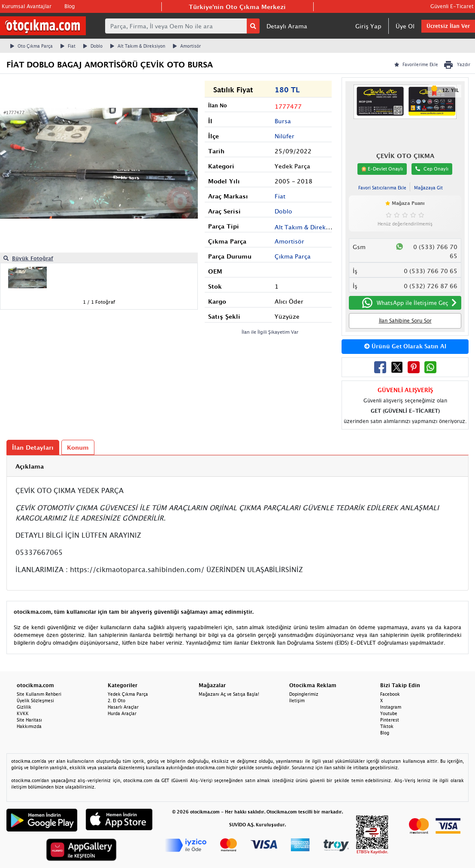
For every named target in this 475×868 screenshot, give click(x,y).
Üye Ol (405, 26)
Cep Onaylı (432, 169)
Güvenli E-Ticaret (452, 6)
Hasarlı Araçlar (123, 707)
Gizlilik (24, 707)
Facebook (390, 694)
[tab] (237, 466)
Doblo (93, 46)
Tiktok (387, 726)
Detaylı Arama (287, 26)
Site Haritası (29, 720)
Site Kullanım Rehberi (39, 694)
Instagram (391, 707)
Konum (78, 447)
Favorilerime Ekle (416, 64)
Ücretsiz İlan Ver (448, 26)
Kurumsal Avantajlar (27, 6)
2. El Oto (116, 700)
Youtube (389, 713)
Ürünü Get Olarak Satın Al (405, 346)
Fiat (68, 46)
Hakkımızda (29, 726)
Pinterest (390, 720)
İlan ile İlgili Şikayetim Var (270, 332)
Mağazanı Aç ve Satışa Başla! (229, 694)
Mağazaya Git (428, 188)
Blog (70, 6)
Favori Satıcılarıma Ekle (382, 188)
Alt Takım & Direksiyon (138, 46)
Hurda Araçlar (122, 713)
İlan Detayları (33, 447)
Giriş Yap (368, 26)
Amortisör (187, 46)
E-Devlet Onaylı (382, 169)
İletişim (297, 700)
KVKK (23, 713)
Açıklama (30, 466)
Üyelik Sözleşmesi (35, 700)
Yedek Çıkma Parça (128, 694)
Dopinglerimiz (304, 694)
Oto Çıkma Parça (32, 46)
